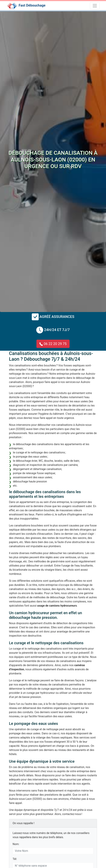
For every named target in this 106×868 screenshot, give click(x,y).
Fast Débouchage (32, 5)
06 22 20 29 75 (53, 344)
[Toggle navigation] (95, 6)
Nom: (16, 844)
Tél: (15, 859)
